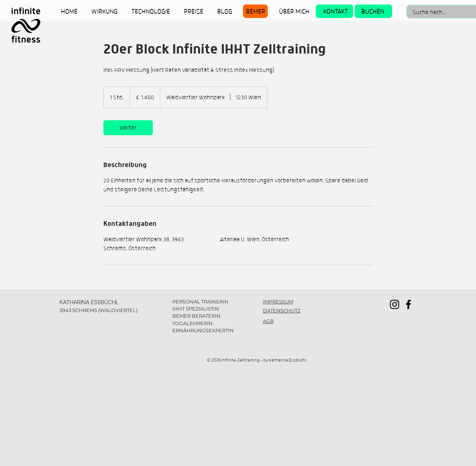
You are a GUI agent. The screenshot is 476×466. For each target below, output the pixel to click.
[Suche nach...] (439, 12)
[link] (128, 128)
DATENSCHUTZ (282, 311)
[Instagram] (395, 304)
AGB (268, 321)
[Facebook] (408, 304)
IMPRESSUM (278, 302)
